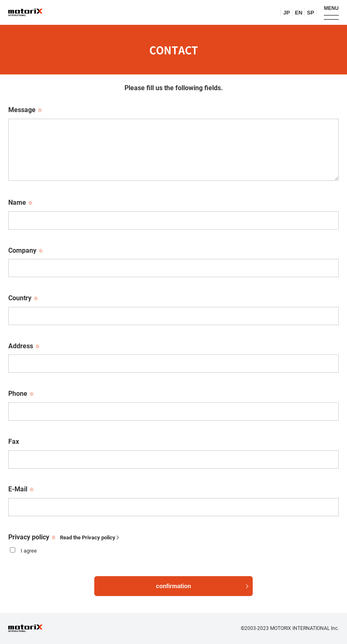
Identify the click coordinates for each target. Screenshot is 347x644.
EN (299, 13)
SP (310, 13)
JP (287, 13)
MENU (331, 8)
